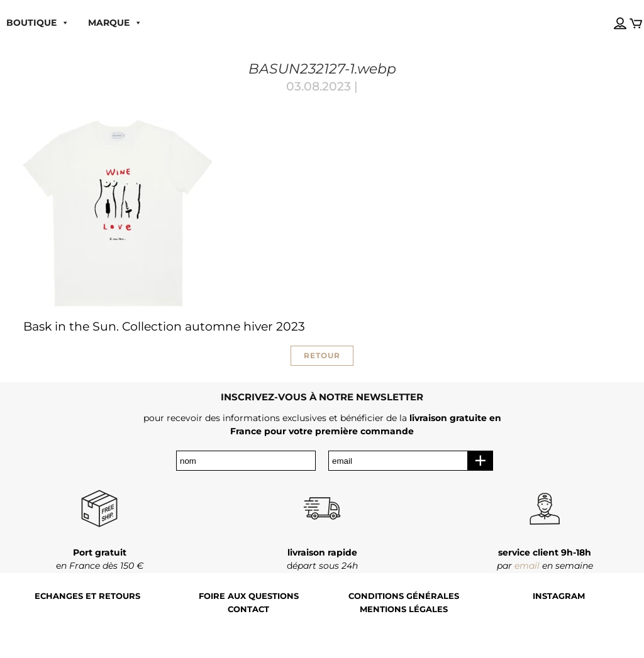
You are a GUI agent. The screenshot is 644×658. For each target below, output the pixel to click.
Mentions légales (404, 609)
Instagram (559, 596)
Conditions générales (404, 596)
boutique (38, 23)
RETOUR (322, 355)
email (527, 566)
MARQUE (115, 23)
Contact (248, 609)
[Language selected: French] (608, 12)
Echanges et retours (87, 596)
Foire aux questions (249, 596)
